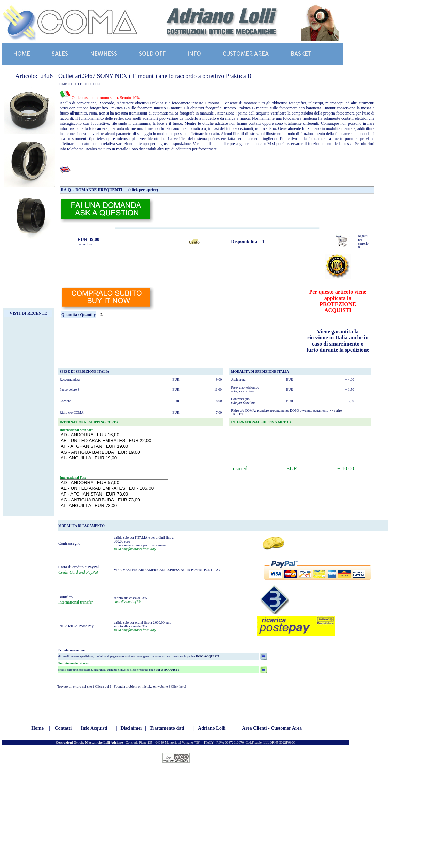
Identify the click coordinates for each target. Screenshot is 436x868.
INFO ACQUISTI (207, 656)
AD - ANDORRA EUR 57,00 (114, 483)
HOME (21, 54)
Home (37, 728)
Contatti (63, 728)
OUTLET (77, 84)
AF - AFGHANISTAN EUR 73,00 (114, 494)
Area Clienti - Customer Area (272, 728)
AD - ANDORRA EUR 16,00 (113, 435)
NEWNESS (104, 54)
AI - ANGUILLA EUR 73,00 (114, 506)
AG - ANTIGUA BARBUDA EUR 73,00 (114, 500)
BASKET (301, 54)
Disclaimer (132, 728)
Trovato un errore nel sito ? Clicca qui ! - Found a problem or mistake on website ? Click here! (122, 687)
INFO (194, 54)
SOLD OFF (152, 54)
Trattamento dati (167, 728)
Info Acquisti (94, 728)
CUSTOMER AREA (246, 54)
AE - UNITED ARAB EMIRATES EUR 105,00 (114, 489)
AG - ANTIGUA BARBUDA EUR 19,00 (113, 452)
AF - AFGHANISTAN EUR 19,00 (113, 447)
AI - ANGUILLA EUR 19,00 (113, 458)
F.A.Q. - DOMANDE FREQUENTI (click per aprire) (109, 190)
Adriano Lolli (212, 728)
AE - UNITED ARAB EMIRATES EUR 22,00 (113, 441)
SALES (60, 54)
